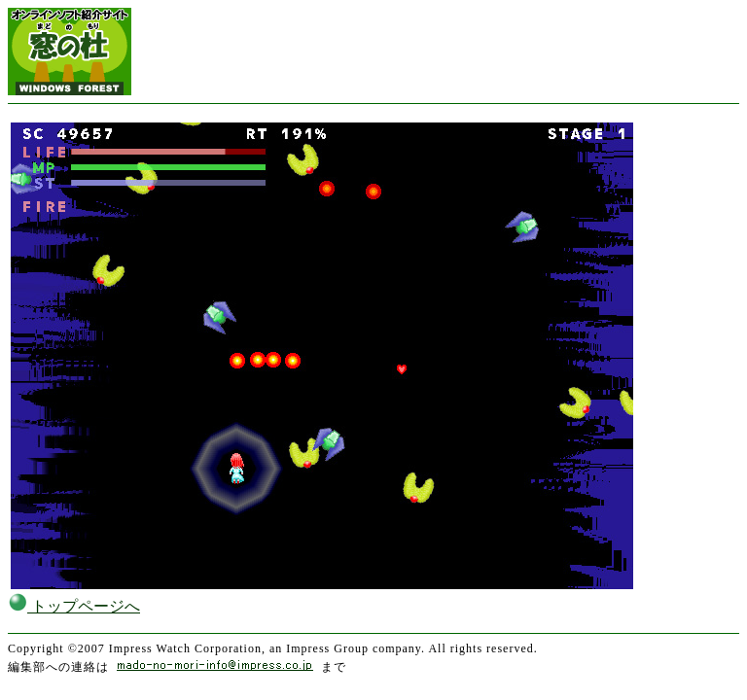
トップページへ (74, 606)
